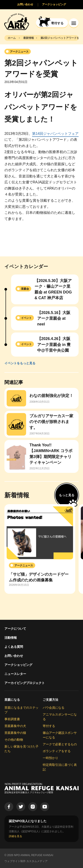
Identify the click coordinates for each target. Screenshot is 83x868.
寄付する (49, 726)
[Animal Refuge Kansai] (17, 22)
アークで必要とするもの (60, 744)
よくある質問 (14, 647)
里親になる (12, 700)
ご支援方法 (50, 700)
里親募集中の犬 (15, 726)
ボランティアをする (57, 751)
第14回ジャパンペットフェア (55, 134)
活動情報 (11, 638)
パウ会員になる (54, 708)
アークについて (15, 629)
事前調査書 (12, 719)
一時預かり (50, 758)
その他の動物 (14, 740)
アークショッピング (18, 665)
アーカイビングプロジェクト (25, 683)
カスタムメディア (37, 861)
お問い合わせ (14, 656)
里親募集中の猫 (15, 733)
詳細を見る (15, 836)
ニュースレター (15, 674)
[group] (40, 549)
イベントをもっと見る (20, 363)
